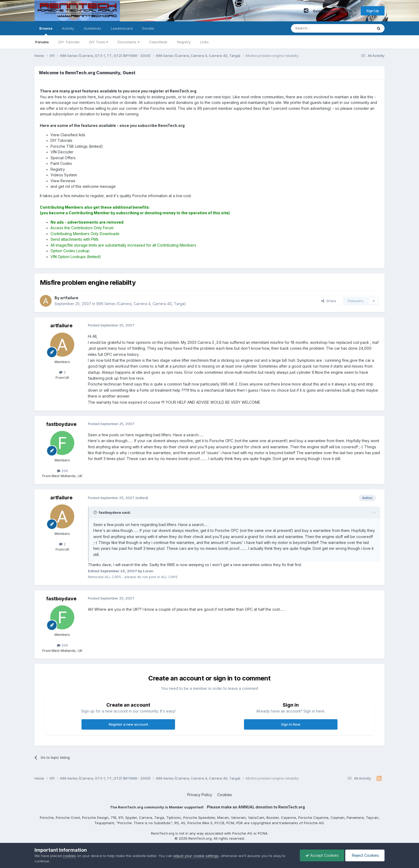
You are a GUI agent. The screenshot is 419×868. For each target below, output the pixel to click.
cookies (69, 856)
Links (204, 42)
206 (62, 471)
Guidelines (92, 28)
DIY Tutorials (69, 42)
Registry (184, 42)
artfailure (61, 326)
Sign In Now (291, 724)
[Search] (318, 28)
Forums (42, 42)
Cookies (225, 795)
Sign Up (373, 11)
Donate (148, 28)
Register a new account (128, 724)
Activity (68, 28)
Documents (129, 42)
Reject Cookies (365, 855)
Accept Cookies (322, 855)
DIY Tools (99, 42)
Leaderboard (122, 28)
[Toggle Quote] (96, 512)
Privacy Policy (200, 795)
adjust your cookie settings (196, 856)
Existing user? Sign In (335, 11)
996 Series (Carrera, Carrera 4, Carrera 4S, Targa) (141, 304)
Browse (46, 31)
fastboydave (61, 424)
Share (329, 301)
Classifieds (158, 42)
